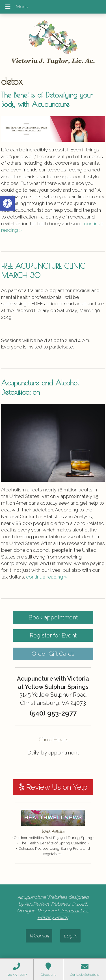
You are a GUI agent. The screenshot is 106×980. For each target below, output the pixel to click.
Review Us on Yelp (53, 787)
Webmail (39, 936)
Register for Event (53, 635)
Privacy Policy (53, 917)
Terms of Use (75, 911)
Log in (70, 936)
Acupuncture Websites (42, 897)
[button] (7, 203)
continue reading (46, 577)
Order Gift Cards (53, 654)
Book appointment (53, 617)
